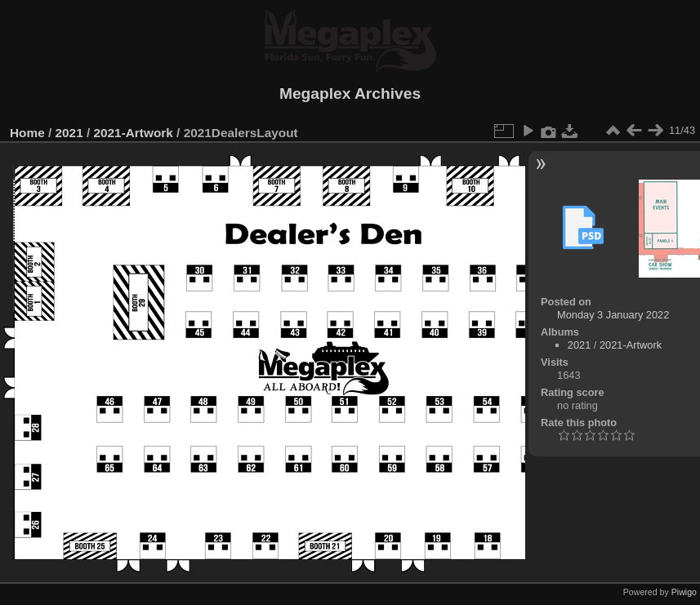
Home (27, 133)
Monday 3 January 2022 (613, 315)
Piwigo (684, 592)
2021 (69, 133)
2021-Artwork (133, 133)
